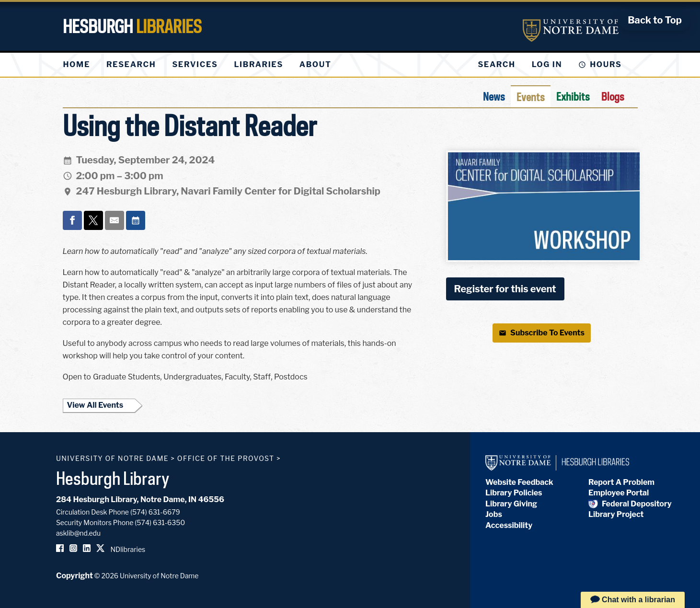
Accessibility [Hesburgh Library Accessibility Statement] (509, 525)
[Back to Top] (655, 20)
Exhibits (573, 96)
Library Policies (514, 493)
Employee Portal (619, 493)
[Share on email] (115, 220)
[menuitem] (77, 65)
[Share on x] (93, 220)
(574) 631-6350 (160, 522)
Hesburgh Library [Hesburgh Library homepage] (113, 478)
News (494, 96)
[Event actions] (136, 220)
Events (531, 97)
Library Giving (511, 504)
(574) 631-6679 (155, 512)
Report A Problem (621, 482)
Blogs (613, 96)
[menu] (205, 65)
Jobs (494, 514)
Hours (606, 64)
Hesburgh (132, 26)
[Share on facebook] (72, 220)
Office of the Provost (226, 458)
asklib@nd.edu (78, 533)
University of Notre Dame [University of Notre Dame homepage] (112, 458)
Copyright (75, 576)
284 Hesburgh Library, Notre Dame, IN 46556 (140, 499)
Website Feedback (519, 482)
